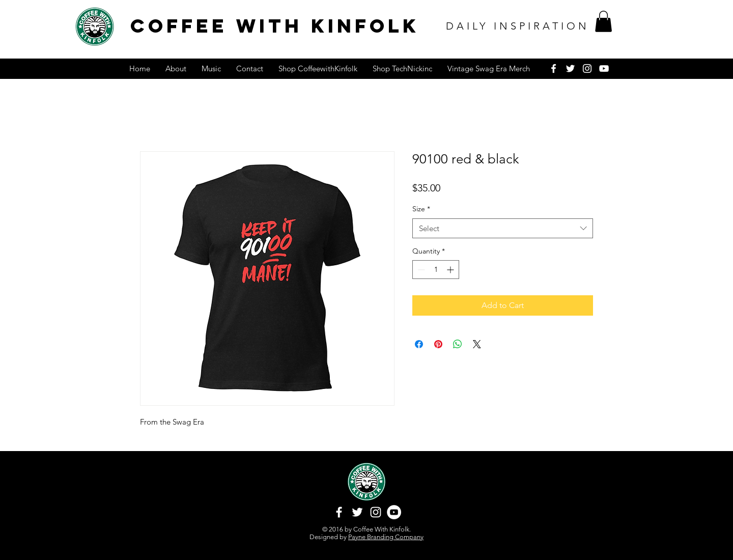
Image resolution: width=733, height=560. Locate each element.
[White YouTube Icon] (604, 68)
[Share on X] (477, 344)
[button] (603, 21)
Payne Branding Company (386, 537)
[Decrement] (420, 270)
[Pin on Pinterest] (438, 344)
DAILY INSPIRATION (518, 26)
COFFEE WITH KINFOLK (275, 26)
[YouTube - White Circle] (394, 512)
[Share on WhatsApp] (458, 344)
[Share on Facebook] (419, 344)
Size (421, 209)
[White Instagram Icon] (587, 68)
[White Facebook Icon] (554, 68)
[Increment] (451, 270)
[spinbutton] (436, 270)
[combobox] (503, 228)
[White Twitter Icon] (570, 68)
